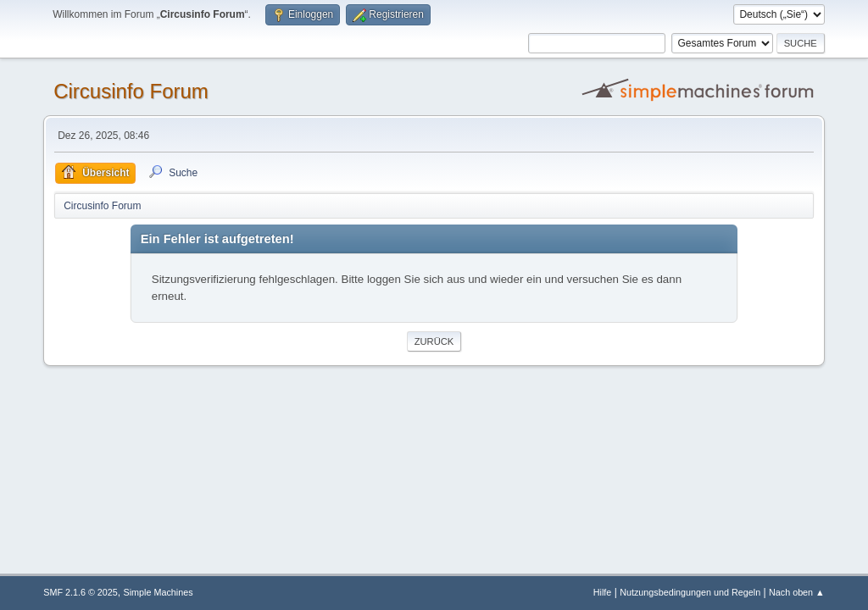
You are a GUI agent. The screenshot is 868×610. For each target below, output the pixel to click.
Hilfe (603, 592)
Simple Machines (159, 592)
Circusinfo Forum (131, 91)
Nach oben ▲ (797, 592)
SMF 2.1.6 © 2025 (81, 592)
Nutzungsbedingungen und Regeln (690, 592)
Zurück (434, 341)
